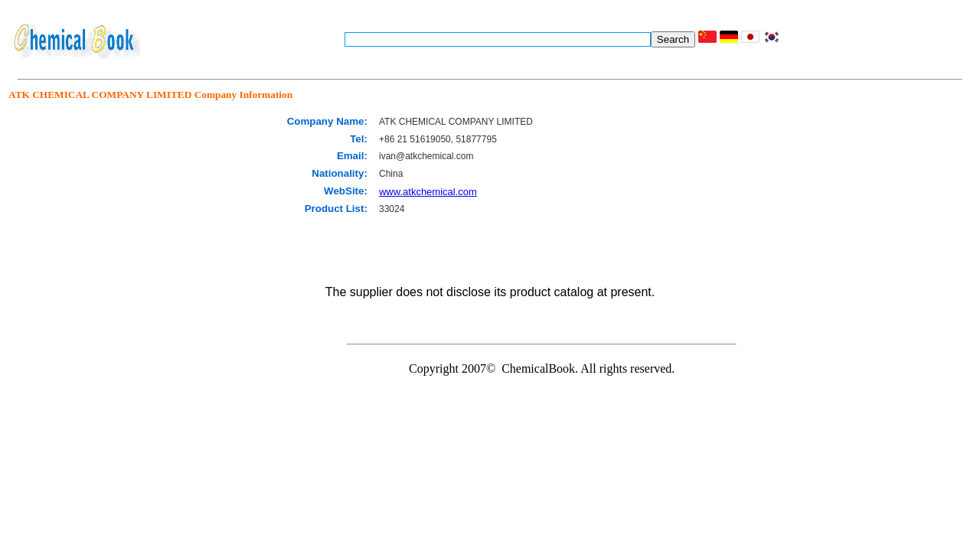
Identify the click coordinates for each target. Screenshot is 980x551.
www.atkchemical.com (428, 192)
